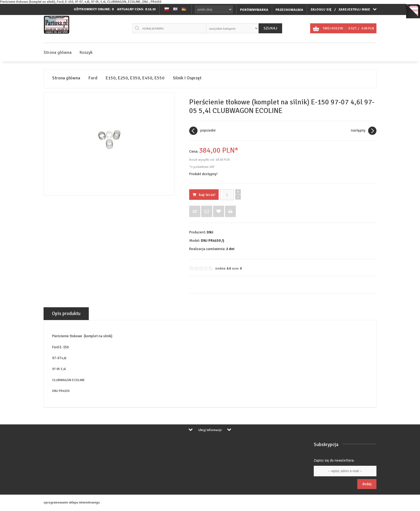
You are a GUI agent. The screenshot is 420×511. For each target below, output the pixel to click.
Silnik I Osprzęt (187, 78)
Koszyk (86, 52)
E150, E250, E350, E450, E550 (135, 78)
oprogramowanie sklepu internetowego (72, 503)
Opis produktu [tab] (66, 314)
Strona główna (58, 52)
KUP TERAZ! (204, 195)
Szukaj (270, 28)
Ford (93, 78)
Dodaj (367, 484)
